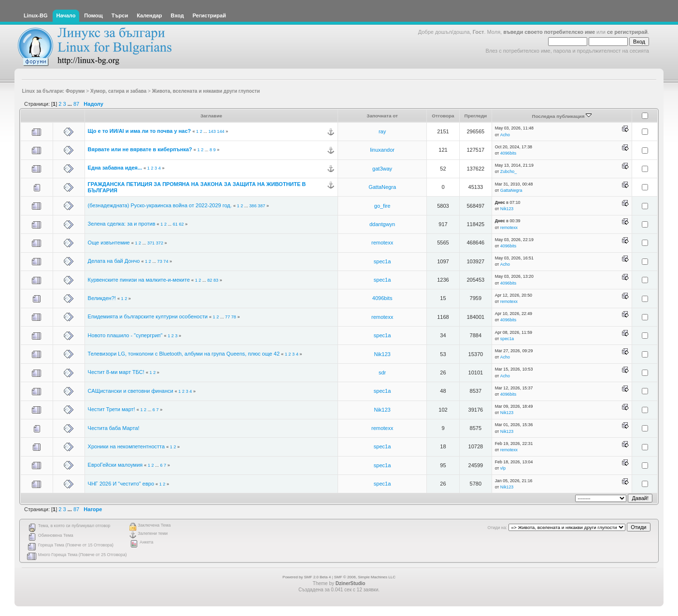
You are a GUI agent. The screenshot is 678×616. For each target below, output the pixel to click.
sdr (382, 372)
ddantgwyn (382, 224)
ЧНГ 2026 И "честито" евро (121, 484)
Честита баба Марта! (114, 428)
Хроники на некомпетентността (126, 446)
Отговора (443, 116)
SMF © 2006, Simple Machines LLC (365, 577)
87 (76, 104)
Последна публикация (562, 116)
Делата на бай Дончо (114, 261)
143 (212, 131)
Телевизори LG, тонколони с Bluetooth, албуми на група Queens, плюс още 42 (184, 354)
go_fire (382, 206)
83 (216, 280)
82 (210, 280)
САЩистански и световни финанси (131, 391)
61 (175, 224)
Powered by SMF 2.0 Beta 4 (307, 577)
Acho (505, 135)
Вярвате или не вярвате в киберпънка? (141, 149)
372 (160, 243)
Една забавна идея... (115, 168)
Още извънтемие (109, 243)
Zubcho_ (508, 172)
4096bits (508, 153)
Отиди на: (497, 528)
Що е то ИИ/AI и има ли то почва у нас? (140, 131)
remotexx (509, 228)
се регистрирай (627, 32)
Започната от (382, 116)
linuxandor (382, 150)
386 (253, 206)
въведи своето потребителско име (549, 32)
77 (227, 317)
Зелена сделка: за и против (122, 224)
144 (220, 131)
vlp (503, 468)
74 (166, 261)
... (71, 104)
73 (160, 261)
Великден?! (102, 298)
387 (261, 206)
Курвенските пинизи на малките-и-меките (139, 280)
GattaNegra (382, 187)
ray (382, 131)
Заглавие (211, 116)
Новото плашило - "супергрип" (125, 335)
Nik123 (507, 209)
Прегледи (476, 116)
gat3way (382, 169)
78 (234, 317)
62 (181, 224)
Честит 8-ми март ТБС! (116, 372)
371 (151, 243)
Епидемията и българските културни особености (148, 316)
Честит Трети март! (112, 409)
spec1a (382, 261)
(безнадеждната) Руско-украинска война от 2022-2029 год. (160, 205)
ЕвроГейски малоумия (115, 465)
